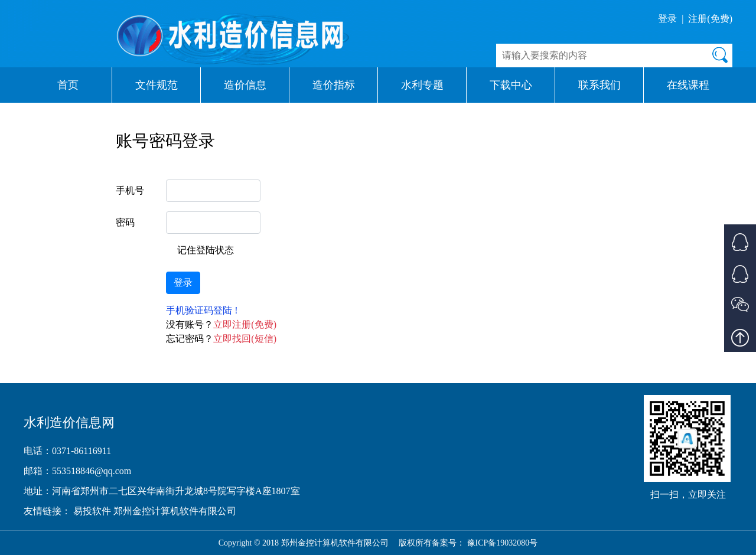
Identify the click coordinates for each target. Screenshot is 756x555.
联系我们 (599, 85)
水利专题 (422, 85)
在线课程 (688, 85)
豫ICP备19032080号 (503, 543)
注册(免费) (710, 19)
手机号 (130, 190)
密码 (125, 222)
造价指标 (334, 85)
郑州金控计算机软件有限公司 (175, 511)
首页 (68, 85)
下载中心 (511, 85)
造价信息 (245, 85)
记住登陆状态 (206, 250)
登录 (667, 19)
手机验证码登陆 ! (202, 310)
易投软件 (93, 511)
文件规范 (157, 85)
